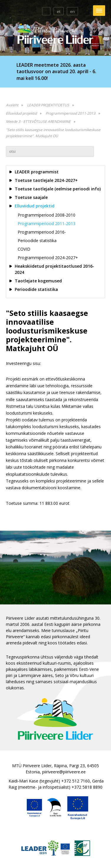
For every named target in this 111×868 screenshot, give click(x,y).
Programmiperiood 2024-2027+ (48, 258)
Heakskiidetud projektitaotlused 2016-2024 (54, 269)
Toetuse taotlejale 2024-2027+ (46, 180)
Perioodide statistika (37, 241)
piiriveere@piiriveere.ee (64, 772)
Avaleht (12, 105)
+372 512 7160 (76, 781)
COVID (24, 249)
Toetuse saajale (31, 197)
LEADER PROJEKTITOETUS (48, 105)
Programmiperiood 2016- (42, 232)
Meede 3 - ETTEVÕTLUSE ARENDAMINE (38, 122)
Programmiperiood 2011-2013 (71, 113)
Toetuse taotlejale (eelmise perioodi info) (58, 189)
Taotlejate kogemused (38, 281)
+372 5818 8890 (87, 787)
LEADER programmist (37, 172)
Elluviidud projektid (21, 113)
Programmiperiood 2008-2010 (47, 215)
